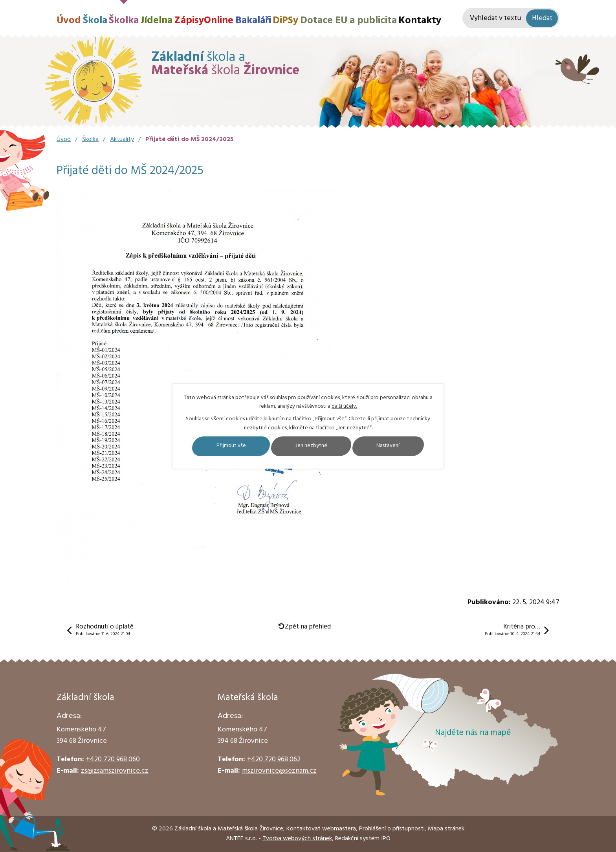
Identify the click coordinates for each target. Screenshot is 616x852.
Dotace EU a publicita (348, 21)
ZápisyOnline (204, 21)
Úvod (69, 21)
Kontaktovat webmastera (321, 829)
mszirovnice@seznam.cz (279, 771)
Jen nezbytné (311, 446)
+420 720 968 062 (274, 759)
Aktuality (122, 139)
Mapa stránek (446, 829)
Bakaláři (253, 21)
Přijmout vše (230, 446)
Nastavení (390, 446)
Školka (124, 21)
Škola (95, 21)
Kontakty (420, 21)
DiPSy (285, 21)
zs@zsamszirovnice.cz (115, 771)
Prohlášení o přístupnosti (392, 829)
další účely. (344, 406)
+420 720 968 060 (113, 759)
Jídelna (157, 21)
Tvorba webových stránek (297, 839)
